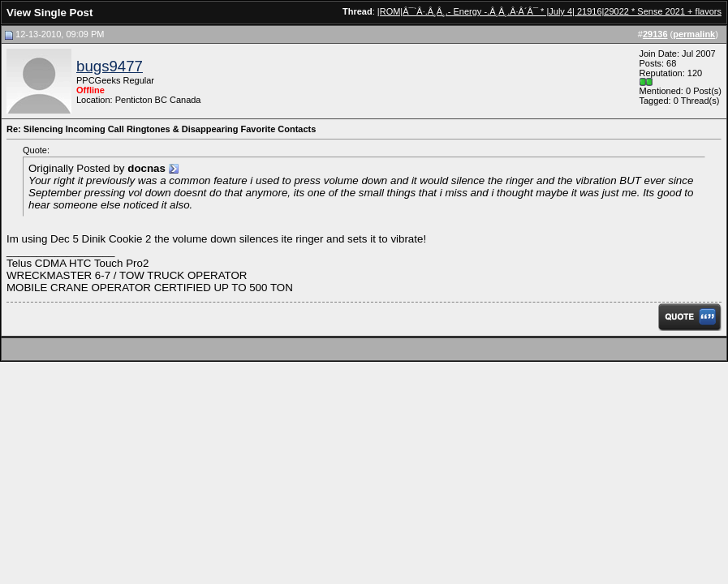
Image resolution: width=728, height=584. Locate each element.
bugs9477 (110, 66)
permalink (694, 34)
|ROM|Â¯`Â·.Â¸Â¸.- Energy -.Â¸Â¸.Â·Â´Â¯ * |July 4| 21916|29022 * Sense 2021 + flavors (549, 11)
